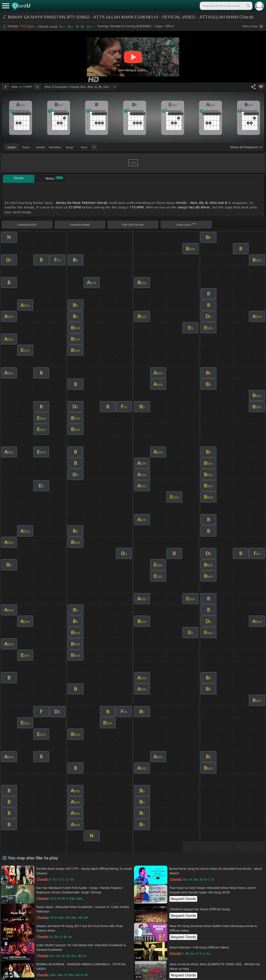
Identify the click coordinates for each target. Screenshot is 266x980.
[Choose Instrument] (94, 147)
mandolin (55, 147)
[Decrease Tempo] (6, 87)
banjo (70, 147)
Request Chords (183, 899)
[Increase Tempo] (37, 87)
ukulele (41, 147)
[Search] (248, 6)
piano (26, 147)
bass (84, 147)
